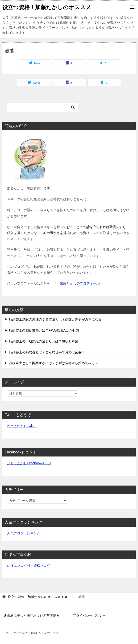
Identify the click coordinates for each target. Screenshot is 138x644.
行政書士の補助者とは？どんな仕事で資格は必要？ (47, 352)
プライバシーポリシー (89, 615)
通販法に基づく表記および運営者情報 (32, 615)
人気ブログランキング (24, 533)
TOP (38, 597)
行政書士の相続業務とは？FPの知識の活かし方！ (46, 330)
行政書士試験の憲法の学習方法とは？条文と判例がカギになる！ (57, 319)
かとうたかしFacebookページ (29, 463)
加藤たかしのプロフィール (80, 283)
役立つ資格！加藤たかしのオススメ (47, 7)
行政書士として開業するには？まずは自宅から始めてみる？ (54, 363)
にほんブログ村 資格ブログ (29, 566)
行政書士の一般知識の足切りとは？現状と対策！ (45, 341)
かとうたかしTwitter (22, 426)
